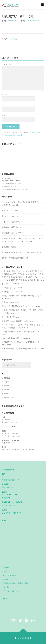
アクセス (5, 317)
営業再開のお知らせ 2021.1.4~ (14, 233)
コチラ (17, 186)
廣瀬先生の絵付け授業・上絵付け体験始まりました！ (22, 296)
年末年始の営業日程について (13, 227)
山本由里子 (6, 378)
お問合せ (5, 302)
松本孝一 (5, 386)
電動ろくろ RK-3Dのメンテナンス (16, 216)
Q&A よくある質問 (9, 575)
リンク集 (5, 587)
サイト (5, 115)
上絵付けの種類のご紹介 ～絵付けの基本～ (19, 332)
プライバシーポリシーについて (14, 591)
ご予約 (4, 571)
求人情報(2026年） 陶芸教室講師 (15, 583)
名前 (5, 94)
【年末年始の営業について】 (13, 222)
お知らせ (5, 579)
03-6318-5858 (11, 427)
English (5, 599)
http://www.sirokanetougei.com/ (15, 189)
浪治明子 (5, 390)
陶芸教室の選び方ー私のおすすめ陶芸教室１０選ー (22, 252)
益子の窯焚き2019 (9, 247)
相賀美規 (5, 393)
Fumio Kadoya (33, 21)
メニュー (42, 5)
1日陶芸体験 (7, 288)
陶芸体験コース (8, 292)
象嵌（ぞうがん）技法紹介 (12, 321)
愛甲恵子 (5, 382)
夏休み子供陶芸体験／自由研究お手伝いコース (20, 349)
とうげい (15, 39)
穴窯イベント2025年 (10, 211)
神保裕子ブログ (8, 397)
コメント (7, 64)
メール (6, 105)
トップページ (7, 284)
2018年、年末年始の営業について (15, 258)
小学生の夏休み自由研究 (11, 338)
